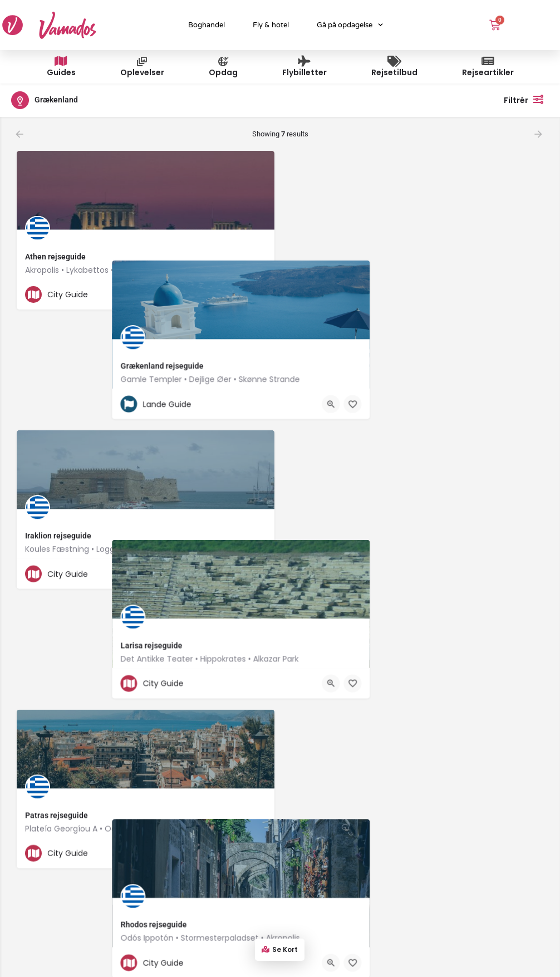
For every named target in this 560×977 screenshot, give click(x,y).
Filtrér (526, 99)
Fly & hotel (271, 25)
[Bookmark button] (257, 294)
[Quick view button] (235, 294)
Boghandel (207, 25)
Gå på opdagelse (350, 25)
